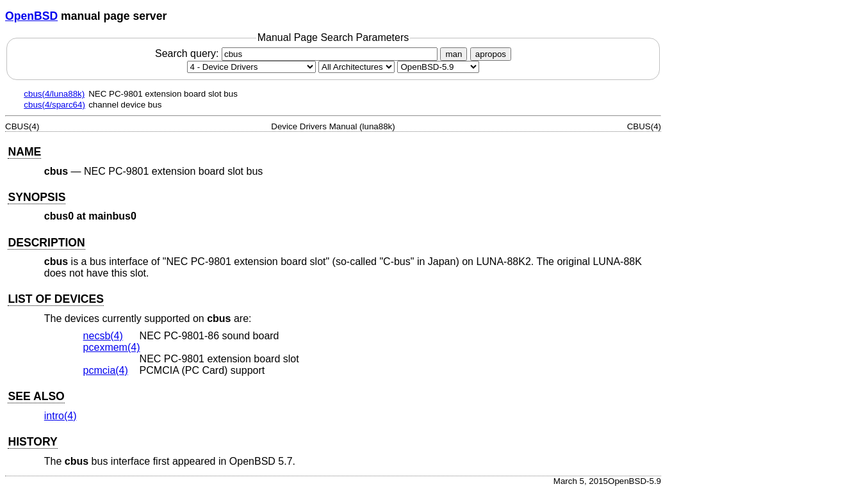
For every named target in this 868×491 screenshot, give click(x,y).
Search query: (298, 53)
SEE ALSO (36, 396)
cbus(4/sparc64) (54, 105)
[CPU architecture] (356, 67)
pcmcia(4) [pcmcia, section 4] (106, 370)
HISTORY (32, 442)
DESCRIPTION (46, 243)
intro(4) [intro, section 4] (61, 416)
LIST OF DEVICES (56, 299)
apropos (491, 54)
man (454, 54)
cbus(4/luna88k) (54, 94)
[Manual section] (251, 67)
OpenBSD (31, 16)
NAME (24, 152)
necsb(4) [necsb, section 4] (103, 336)
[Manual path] (438, 67)
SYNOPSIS (37, 197)
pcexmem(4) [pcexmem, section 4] (112, 347)
